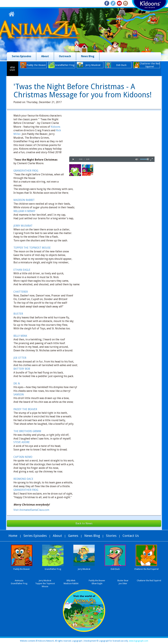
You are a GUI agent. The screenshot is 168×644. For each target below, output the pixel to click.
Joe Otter (123, 583)
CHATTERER (21, 292)
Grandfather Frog (19, 583)
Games (73, 536)
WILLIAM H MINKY (24, 211)
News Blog (88, 56)
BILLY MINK (20, 336)
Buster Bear (123, 581)
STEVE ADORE (22, 442)
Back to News (84, 523)
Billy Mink (71, 581)
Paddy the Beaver (97, 581)
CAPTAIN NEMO (23, 457)
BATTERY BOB (22, 369)
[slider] (112, 157)
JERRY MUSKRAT (23, 226)
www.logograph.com (138, 641)
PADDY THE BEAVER (25, 409)
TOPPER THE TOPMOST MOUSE (32, 248)
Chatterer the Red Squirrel (149, 581)
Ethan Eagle (97, 583)
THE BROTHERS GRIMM (27, 431)
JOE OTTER (20, 358)
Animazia (19, 581)
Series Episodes (21, 56)
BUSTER (18, 314)
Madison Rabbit (71, 583)
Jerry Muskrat (45, 581)
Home (13, 536)
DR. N (17, 384)
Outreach (65, 56)
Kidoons (55, 127)
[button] (73, 159)
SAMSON (19, 395)
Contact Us (131, 536)
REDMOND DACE (23, 479)
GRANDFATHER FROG (26, 171)
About (45, 56)
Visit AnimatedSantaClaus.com (31, 510)
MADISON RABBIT (24, 200)
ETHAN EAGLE (22, 270)
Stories (111, 536)
